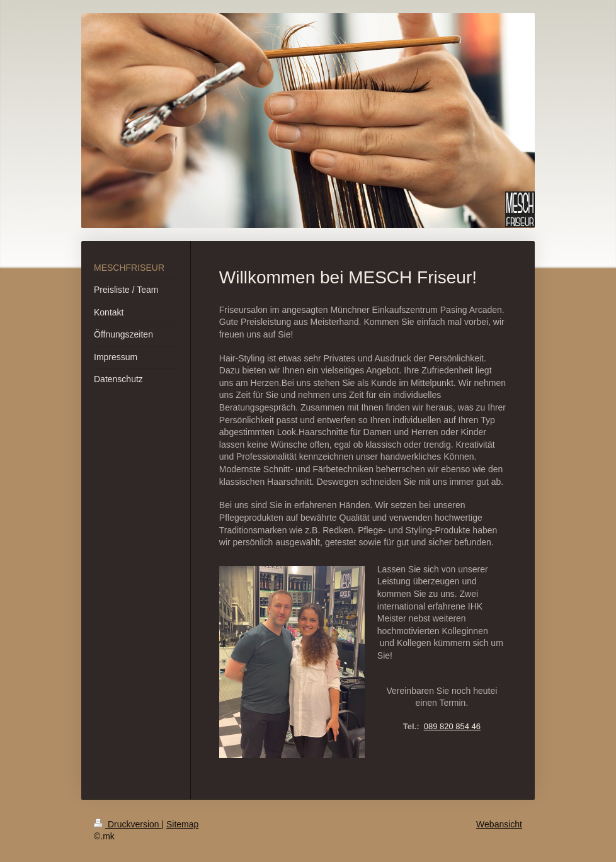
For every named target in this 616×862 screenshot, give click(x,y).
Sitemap (182, 824)
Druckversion (128, 824)
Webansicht (499, 824)
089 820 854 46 (452, 726)
